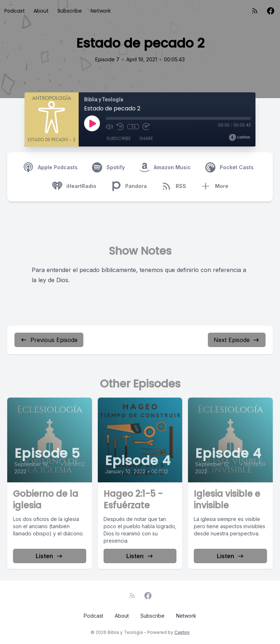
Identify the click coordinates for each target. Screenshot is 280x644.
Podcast (15, 11)
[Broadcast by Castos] (239, 137)
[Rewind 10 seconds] (120, 127)
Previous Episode (49, 340)
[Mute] (109, 127)
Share (146, 138)
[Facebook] (271, 11)
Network (101, 11)
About (41, 11)
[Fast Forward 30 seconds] (146, 127)
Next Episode (237, 340)
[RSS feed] (255, 11)
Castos (182, 632)
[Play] (92, 123)
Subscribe (70, 11)
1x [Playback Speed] (133, 127)
